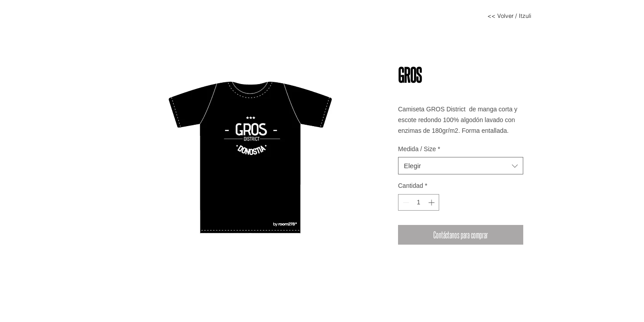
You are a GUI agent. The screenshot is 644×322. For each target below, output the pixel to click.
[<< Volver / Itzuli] (509, 16)
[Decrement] (405, 202)
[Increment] (432, 202)
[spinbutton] (419, 202)
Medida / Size (419, 149)
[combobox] (461, 166)
